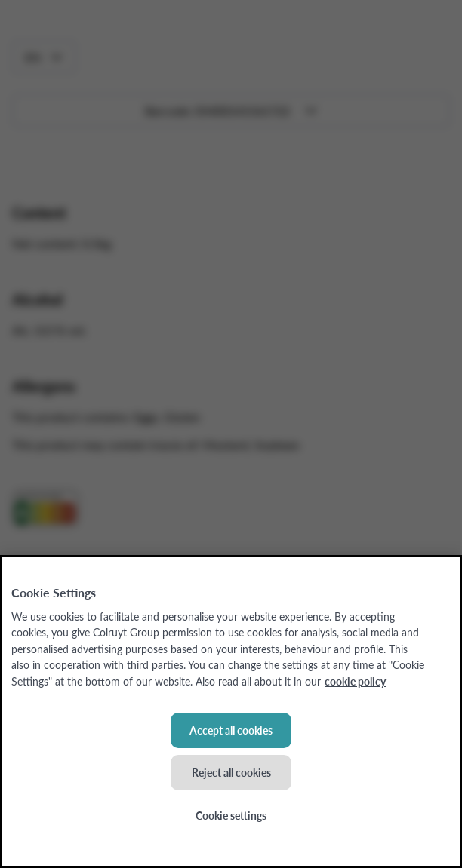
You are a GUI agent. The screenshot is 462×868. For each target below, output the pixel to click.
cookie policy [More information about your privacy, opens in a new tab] (355, 681)
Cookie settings (231, 815)
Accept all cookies (231, 730)
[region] (231, 712)
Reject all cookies (231, 772)
